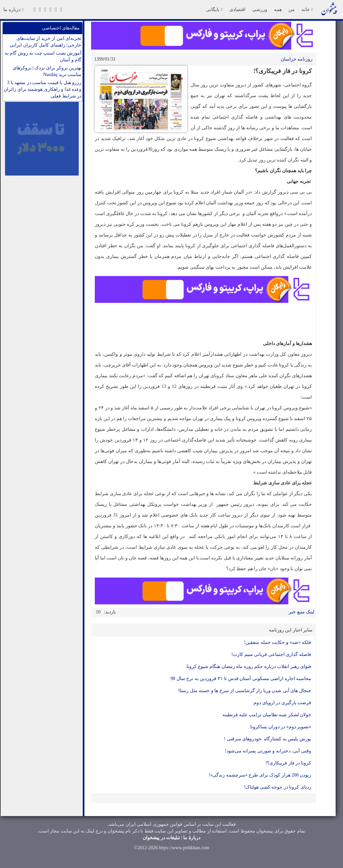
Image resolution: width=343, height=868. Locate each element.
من (292, 9)
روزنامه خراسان (297, 59)
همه (278, 9)
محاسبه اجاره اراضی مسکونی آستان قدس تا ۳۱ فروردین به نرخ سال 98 (241, 679)
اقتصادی (237, 9)
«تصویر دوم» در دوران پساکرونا (281, 727)
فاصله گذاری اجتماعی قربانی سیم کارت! (271, 654)
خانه (307, 9)
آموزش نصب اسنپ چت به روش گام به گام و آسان (43, 56)
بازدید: (110, 612)
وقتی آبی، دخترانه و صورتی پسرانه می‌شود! (268, 751)
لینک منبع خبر (301, 612)
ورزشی (260, 9)
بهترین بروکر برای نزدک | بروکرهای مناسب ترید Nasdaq (47, 71)
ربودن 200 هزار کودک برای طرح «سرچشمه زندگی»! (260, 775)
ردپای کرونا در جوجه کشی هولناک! (278, 787)
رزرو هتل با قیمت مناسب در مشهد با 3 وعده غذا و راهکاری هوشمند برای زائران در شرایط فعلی (43, 89)
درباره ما (13, 9)
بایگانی (214, 9)
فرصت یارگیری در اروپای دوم (282, 703)
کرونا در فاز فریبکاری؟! (288, 763)
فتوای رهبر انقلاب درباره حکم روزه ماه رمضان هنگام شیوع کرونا (249, 666)
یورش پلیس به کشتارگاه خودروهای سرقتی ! (268, 739)
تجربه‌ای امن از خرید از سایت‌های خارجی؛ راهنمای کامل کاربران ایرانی (46, 42)
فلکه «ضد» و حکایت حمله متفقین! (278, 642)
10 (98, 612)
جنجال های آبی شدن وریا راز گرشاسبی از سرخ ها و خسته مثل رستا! (245, 691)
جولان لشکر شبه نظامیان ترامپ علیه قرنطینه (267, 715)
